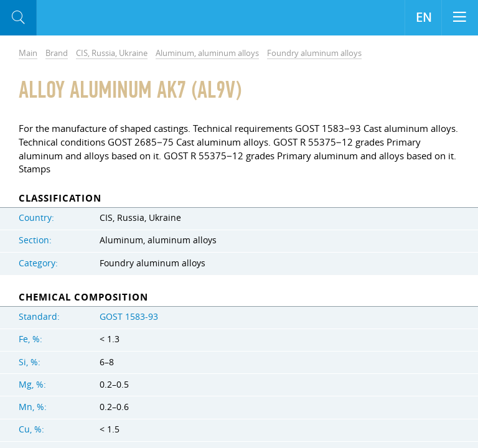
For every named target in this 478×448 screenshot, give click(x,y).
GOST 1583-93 (129, 317)
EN (424, 17)
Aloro (88, 18)
